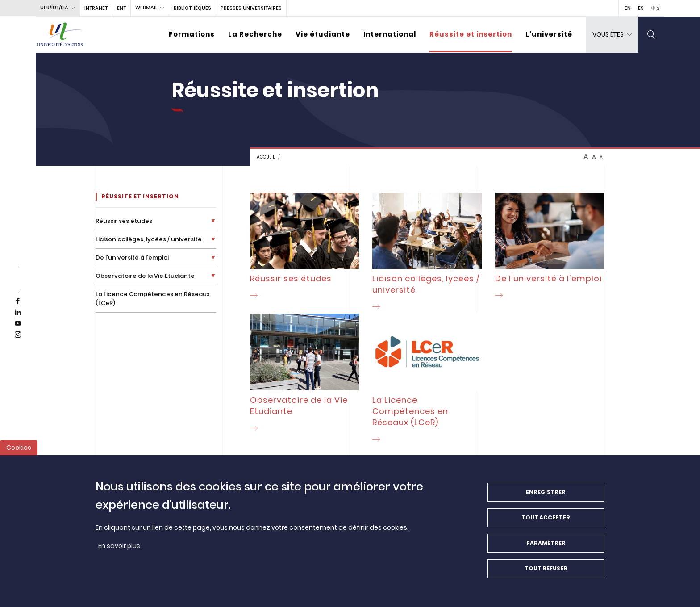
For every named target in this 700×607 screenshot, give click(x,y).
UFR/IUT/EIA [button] (54, 8)
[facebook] (18, 301)
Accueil (266, 157)
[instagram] (18, 335)
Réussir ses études (124, 221)
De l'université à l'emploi (132, 257)
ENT (121, 8)
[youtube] (18, 324)
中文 (656, 8)
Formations (192, 34)
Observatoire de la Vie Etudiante (145, 276)
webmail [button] (146, 8)
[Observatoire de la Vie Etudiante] (305, 374)
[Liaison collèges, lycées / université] (427, 253)
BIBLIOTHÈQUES (192, 8)
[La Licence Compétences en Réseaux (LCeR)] (427, 380)
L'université (549, 34)
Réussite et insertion (471, 34)
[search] (651, 35)
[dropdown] (612, 35)
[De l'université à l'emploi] (550, 247)
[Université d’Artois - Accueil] (60, 35)
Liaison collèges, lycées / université (149, 239)
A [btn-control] (586, 157)
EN (628, 8)
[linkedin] (18, 313)
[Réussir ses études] (305, 247)
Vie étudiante (323, 34)
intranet (96, 8)
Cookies (19, 454)
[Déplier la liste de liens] (213, 221)
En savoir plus (119, 553)
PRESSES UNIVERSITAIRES (251, 8)
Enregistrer (546, 499)
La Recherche (255, 34)
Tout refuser (546, 575)
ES (641, 8)
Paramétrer (546, 550)
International (390, 34)
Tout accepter (546, 524)
